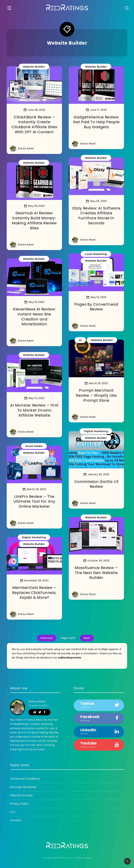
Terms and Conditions (25, 779)
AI (80, 340)
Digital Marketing (96, 431)
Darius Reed (37, 701)
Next (87, 638)
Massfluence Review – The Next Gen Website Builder (96, 573)
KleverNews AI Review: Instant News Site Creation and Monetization (34, 317)
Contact (16, 820)
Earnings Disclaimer (23, 787)
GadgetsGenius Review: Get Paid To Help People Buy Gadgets (96, 122)
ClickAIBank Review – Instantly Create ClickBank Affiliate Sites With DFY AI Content (34, 125)
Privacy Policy (19, 804)
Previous (47, 638)
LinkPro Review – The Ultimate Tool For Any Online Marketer (34, 501)
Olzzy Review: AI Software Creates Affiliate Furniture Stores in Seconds (96, 216)
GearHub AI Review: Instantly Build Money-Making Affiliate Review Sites (34, 220)
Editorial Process (21, 795)
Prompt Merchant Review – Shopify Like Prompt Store (96, 395)
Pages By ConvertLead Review (96, 307)
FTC (13, 812)
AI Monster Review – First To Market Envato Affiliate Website (34, 410)
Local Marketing (96, 254)
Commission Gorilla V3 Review (96, 484)
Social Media (34, 446)
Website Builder (34, 67)
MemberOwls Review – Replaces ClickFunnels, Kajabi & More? (34, 593)
